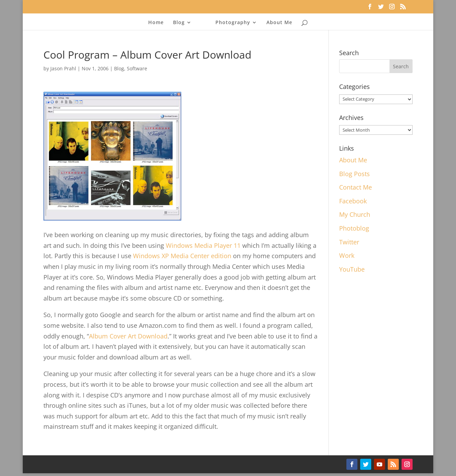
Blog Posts (354, 174)
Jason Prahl (63, 68)
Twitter (349, 242)
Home (156, 23)
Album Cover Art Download (128, 336)
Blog (179, 23)
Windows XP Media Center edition (182, 256)
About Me (279, 23)
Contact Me (356, 187)
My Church (355, 214)
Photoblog (354, 228)
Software (137, 68)
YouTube (352, 269)
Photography (233, 23)
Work (347, 255)
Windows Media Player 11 (203, 245)
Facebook (353, 201)
